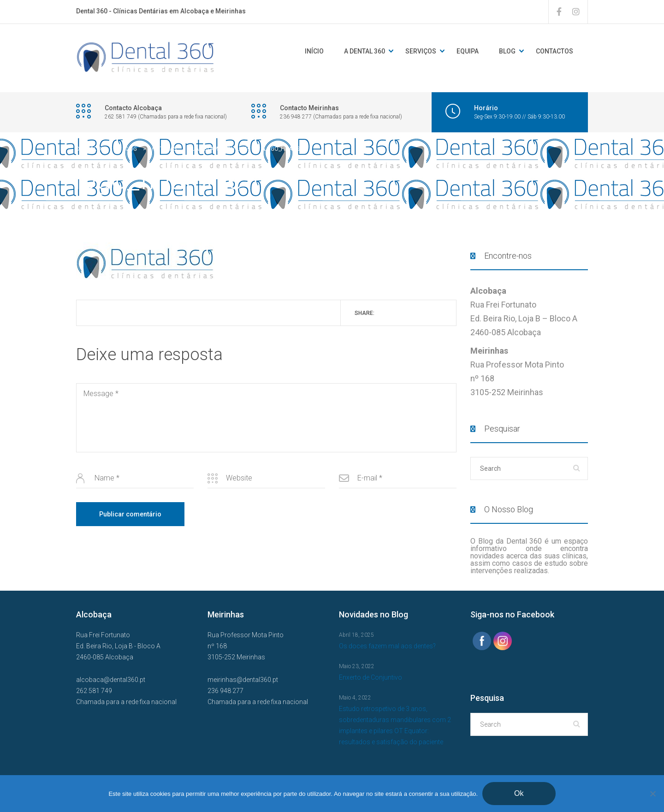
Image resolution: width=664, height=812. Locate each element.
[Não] (652, 794)
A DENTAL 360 (365, 51)
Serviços (421, 51)
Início (314, 51)
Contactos (554, 51)
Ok (519, 793)
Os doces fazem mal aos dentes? (387, 646)
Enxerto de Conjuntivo (371, 677)
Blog (507, 51)
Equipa (468, 51)
